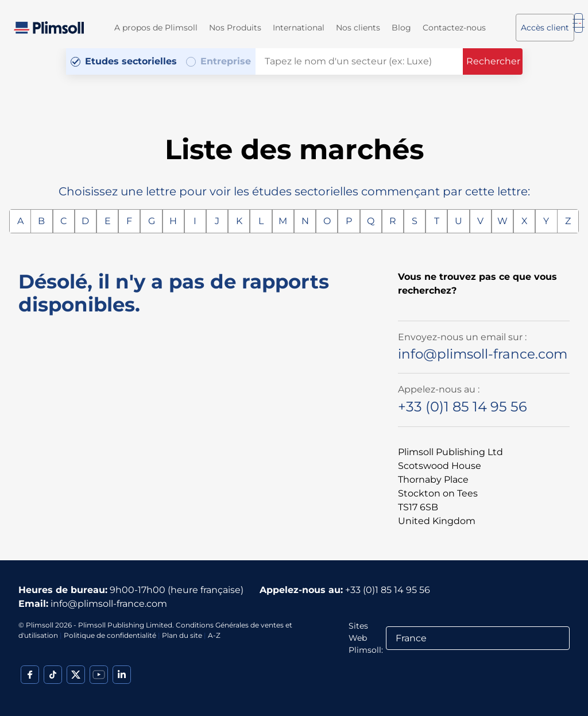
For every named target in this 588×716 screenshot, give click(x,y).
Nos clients (358, 28)
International (299, 28)
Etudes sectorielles (131, 61)
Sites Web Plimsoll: (366, 638)
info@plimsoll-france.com (483, 354)
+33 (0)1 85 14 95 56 (463, 407)
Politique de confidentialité (110, 635)
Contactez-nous (454, 28)
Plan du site (182, 635)
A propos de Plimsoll (156, 28)
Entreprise (226, 61)
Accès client (545, 28)
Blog (401, 28)
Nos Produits (235, 28)
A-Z (214, 635)
